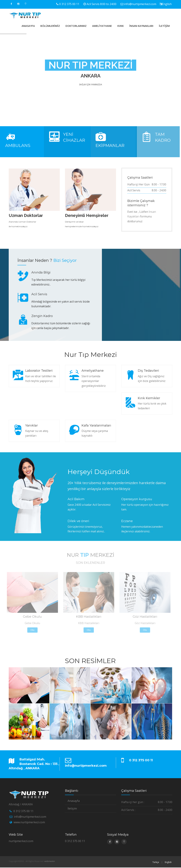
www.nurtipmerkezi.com (29, 822)
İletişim (72, 808)
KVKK (121, 26)
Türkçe (156, 862)
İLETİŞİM (164, 26)
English (167, 4)
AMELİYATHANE (102, 26)
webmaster (50, 861)
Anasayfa (74, 801)
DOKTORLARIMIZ (76, 26)
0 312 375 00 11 (69, 4)
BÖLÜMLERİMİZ (50, 26)
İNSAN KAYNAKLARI (141, 26)
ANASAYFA (28, 26)
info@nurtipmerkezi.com (140, 4)
